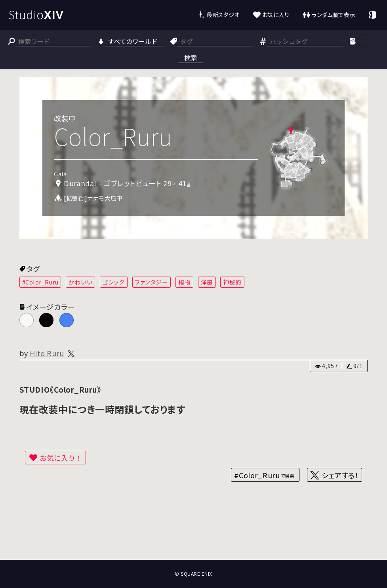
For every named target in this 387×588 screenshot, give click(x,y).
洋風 (207, 282)
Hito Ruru (47, 353)
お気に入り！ (61, 458)
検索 (191, 57)
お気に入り (276, 14)
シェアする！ (340, 475)
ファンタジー (151, 282)
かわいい (80, 282)
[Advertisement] (193, 531)
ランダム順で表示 (333, 14)
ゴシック (114, 282)
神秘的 (232, 282)
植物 (184, 282)
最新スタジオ (223, 14)
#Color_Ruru (40, 282)
